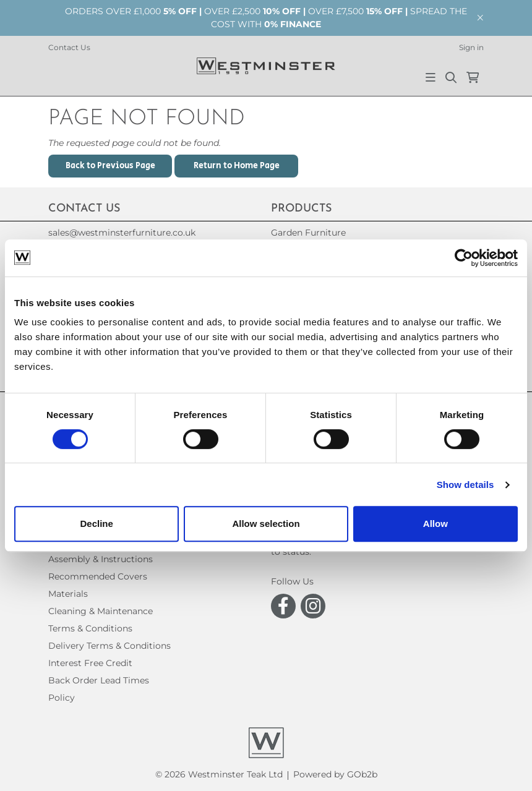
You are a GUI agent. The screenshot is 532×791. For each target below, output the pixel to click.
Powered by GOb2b (335, 774)
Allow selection (266, 524)
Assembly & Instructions (101, 559)
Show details (465, 485)
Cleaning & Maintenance (101, 611)
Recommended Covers (98, 576)
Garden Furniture (308, 233)
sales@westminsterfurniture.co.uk (122, 233)
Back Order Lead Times (99, 680)
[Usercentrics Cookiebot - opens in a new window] (464, 258)
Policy (62, 698)
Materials (68, 594)
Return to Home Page (237, 166)
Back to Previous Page (110, 166)
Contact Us (69, 47)
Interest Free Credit (90, 663)
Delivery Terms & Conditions (109, 646)
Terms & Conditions (90, 628)
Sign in (471, 47)
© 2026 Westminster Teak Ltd (219, 774)
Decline (97, 524)
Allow (435, 524)
